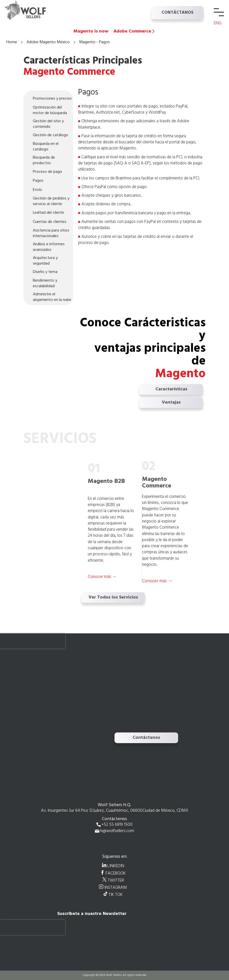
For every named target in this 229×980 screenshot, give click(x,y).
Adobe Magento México (49, 42)
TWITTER (116, 880)
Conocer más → (157, 581)
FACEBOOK (116, 873)
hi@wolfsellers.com (117, 831)
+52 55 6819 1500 (117, 825)
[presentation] (33, 641)
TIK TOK (116, 895)
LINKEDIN (116, 866)
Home (12, 42)
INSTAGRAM (116, 887)
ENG (218, 23)
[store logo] (31, 10)
